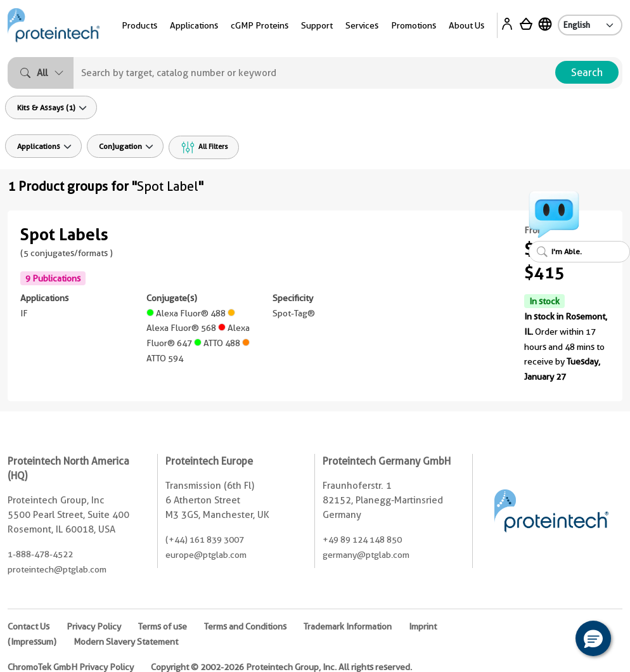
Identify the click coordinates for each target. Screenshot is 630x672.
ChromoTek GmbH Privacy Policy (71, 667)
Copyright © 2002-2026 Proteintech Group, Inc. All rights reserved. (281, 667)
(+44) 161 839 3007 (205, 540)
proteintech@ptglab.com (57, 569)
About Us (466, 25)
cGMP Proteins (260, 25)
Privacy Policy (94, 626)
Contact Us (29, 626)
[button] (593, 638)
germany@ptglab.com (366, 555)
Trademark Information (348, 626)
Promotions (414, 25)
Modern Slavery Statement (126, 642)
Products (139, 25)
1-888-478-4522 (40, 554)
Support (317, 25)
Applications (194, 25)
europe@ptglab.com (206, 555)
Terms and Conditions (245, 626)
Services (362, 25)
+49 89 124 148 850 (362, 540)
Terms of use (163, 626)
